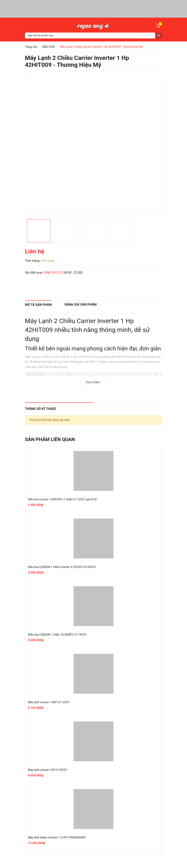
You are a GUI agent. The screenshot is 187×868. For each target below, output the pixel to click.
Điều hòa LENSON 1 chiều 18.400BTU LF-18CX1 (58, 635)
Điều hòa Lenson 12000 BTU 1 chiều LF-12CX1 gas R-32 (62, 499)
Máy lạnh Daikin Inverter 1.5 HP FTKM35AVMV (57, 837)
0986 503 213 (53, 273)
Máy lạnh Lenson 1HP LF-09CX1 (48, 770)
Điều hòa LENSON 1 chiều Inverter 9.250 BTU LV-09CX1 (62, 567)
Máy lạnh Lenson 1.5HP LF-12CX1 (49, 702)
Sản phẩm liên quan (50, 439)
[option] (94, 147)
